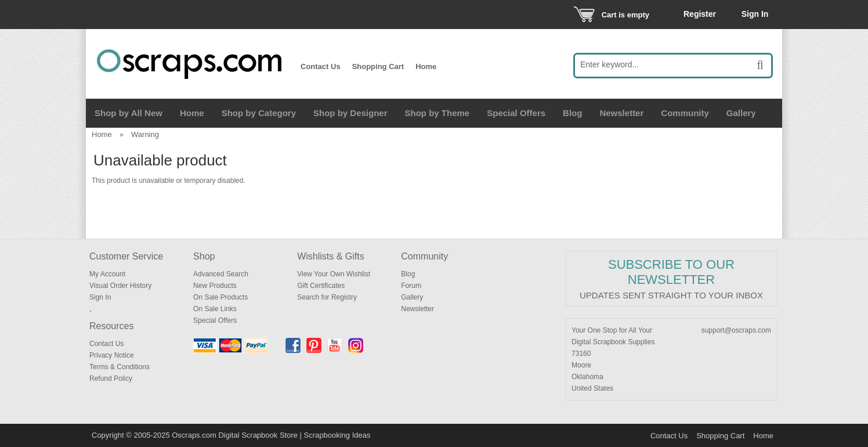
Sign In (755, 14)
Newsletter (621, 113)
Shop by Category (259, 113)
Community (685, 113)
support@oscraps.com (736, 330)
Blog (572, 113)
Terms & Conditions (120, 367)
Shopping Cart (378, 66)
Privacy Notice (112, 355)
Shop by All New (129, 113)
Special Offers (516, 113)
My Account (107, 274)
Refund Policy (111, 378)
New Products (215, 286)
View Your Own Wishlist (334, 274)
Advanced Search (221, 274)
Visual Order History (120, 286)
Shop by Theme (437, 113)
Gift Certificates (321, 286)
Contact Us (321, 66)
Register (700, 14)
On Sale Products (220, 297)
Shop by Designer (350, 113)
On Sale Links (215, 309)
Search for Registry (327, 297)
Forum (411, 286)
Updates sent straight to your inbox (671, 295)
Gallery (741, 113)
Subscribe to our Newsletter (671, 272)
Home (426, 66)
